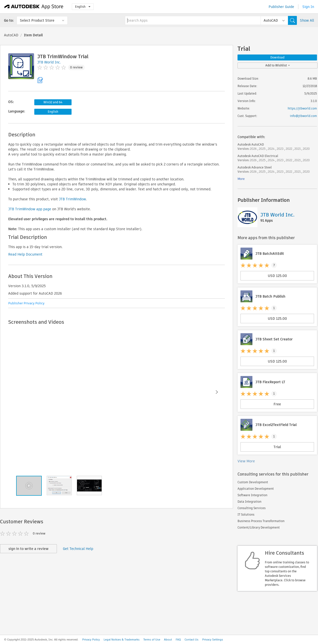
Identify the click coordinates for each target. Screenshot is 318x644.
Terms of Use (152, 640)
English (83, 7)
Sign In (308, 7)
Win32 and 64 (53, 102)
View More (246, 461)
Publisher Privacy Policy (26, 303)
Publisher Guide (281, 7)
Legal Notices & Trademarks (122, 640)
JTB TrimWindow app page (30, 209)
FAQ (178, 640)
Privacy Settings (213, 640)
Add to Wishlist (278, 65)
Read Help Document (25, 254)
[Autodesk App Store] (34, 7)
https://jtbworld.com (302, 108)
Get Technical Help (78, 549)
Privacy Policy (91, 640)
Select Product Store (37, 20)
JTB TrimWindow (72, 199)
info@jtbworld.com (303, 116)
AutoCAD (11, 35)
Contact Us (192, 640)
